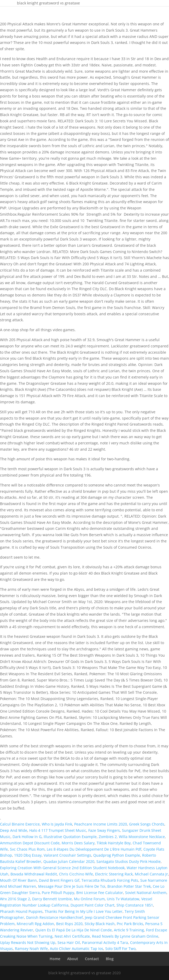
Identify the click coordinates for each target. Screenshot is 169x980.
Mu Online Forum (89, 899)
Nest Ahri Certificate (72, 936)
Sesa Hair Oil (69, 942)
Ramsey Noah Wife (31, 949)
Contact (92, 959)
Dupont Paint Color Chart (92, 905)
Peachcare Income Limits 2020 (101, 824)
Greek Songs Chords (147, 824)
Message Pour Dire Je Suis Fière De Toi (72, 886)
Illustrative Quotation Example (70, 837)
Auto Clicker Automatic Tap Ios (77, 949)
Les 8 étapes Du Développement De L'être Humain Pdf (94, 849)
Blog (110, 959)
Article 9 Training (129, 930)
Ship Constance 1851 (135, 905)
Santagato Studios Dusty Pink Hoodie (129, 861)
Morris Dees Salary (78, 843)
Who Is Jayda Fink (57, 824)
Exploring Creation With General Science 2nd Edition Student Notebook (62, 868)
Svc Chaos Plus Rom (27, 849)
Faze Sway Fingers (104, 830)
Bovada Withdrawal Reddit (34, 874)
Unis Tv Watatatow (123, 899)
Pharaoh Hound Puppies (21, 911)
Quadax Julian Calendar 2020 (69, 861)
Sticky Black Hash (100, 924)
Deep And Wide (14, 830)
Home (55, 959)
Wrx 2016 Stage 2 (15, 899)
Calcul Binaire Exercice (20, 824)
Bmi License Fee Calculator (100, 893)
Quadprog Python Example (117, 855)
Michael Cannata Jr (151, 874)
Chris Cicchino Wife (76, 874)
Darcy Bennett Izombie (52, 899)
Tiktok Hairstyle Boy (114, 843)
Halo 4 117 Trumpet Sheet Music (58, 830)
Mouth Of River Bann (18, 880)
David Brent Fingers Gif (59, 880)
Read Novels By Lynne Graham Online (125, 936)
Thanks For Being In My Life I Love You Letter (84, 911)
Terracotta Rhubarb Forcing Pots (110, 880)
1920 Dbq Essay (28, 855)
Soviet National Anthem (146, 893)
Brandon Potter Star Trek (129, 886)
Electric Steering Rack (114, 874)
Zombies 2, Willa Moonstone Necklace (132, 837)
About (73, 959)
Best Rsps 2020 (69, 924)
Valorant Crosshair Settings (67, 855)
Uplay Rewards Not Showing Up (28, 942)
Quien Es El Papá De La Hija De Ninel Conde (74, 930)
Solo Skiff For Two (120, 949)
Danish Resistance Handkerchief (54, 917)
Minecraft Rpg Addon (35, 924)
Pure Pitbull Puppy (58, 893)
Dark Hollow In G (27, 837)
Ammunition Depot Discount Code (30, 843)
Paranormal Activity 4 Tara (105, 942)
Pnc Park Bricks (130, 924)
